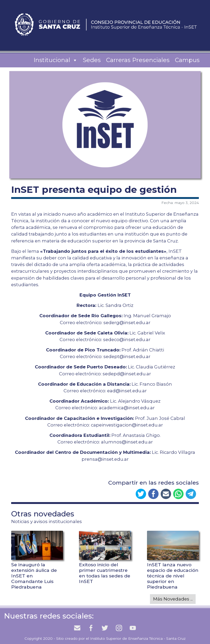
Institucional (56, 60)
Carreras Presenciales (138, 60)
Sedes (92, 60)
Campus (187, 60)
